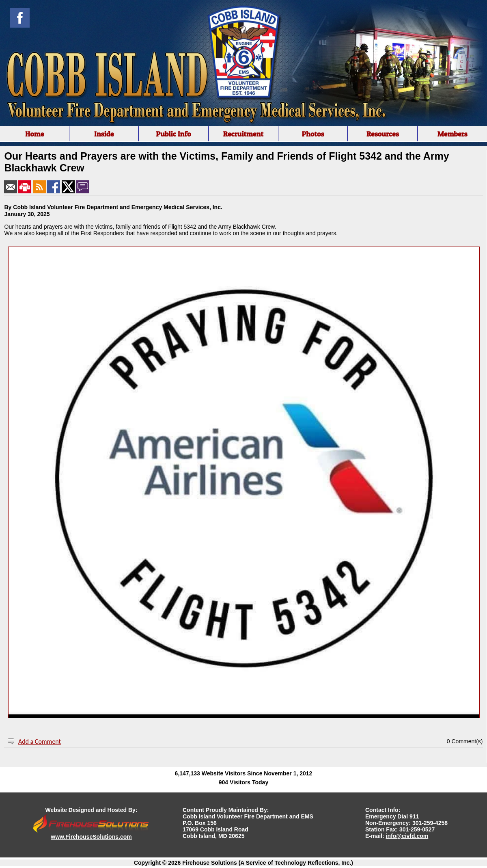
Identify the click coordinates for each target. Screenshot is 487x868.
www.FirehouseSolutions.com (91, 837)
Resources (383, 134)
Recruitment (243, 134)
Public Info (173, 134)
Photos (313, 134)
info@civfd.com (407, 836)
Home (34, 134)
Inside (104, 134)
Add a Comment (40, 741)
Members (452, 134)
